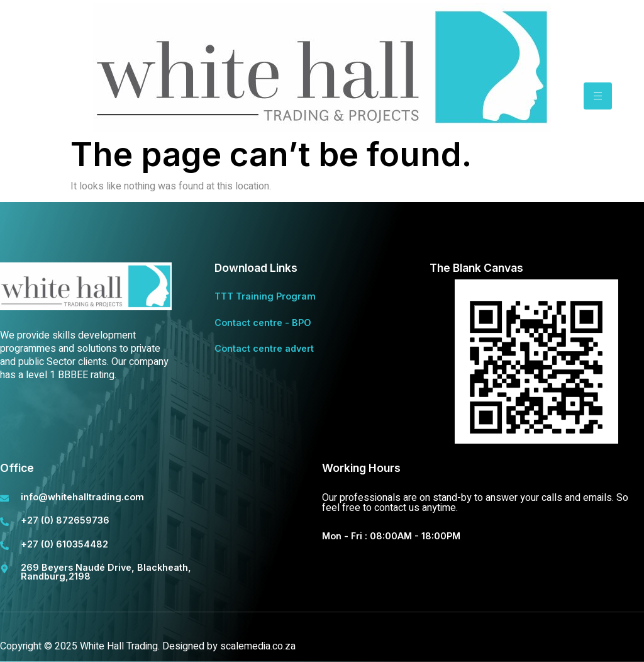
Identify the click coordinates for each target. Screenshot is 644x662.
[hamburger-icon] (598, 96)
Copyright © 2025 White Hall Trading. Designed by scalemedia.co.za (148, 646)
